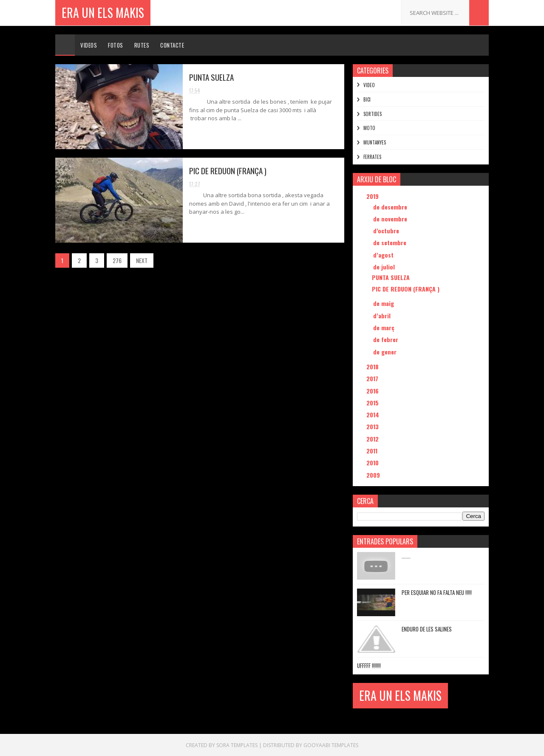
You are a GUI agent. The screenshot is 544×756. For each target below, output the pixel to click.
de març (385, 327)
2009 (374, 475)
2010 (373, 463)
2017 (373, 378)
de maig (384, 303)
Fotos (116, 45)
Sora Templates (237, 745)
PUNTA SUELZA (211, 77)
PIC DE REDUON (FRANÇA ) (228, 170)
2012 (373, 439)
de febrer (387, 339)
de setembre (391, 242)
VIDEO (369, 85)
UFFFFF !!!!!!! (369, 665)
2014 (374, 415)
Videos (89, 45)
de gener (386, 352)
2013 (373, 426)
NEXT (142, 260)
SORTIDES (373, 114)
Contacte (172, 45)
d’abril (383, 316)
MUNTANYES (375, 142)
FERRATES (372, 157)
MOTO (369, 128)
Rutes (142, 45)
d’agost (384, 255)
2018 (373, 367)
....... (406, 556)
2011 (373, 451)
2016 (373, 391)
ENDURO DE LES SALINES (427, 629)
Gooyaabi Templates (331, 745)
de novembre (391, 219)
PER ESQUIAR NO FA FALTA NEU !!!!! (437, 592)
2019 (373, 196)
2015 (373, 403)
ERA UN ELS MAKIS (103, 13)
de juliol (385, 267)
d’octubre (387, 231)
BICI (367, 99)
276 (117, 260)
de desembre (391, 207)
